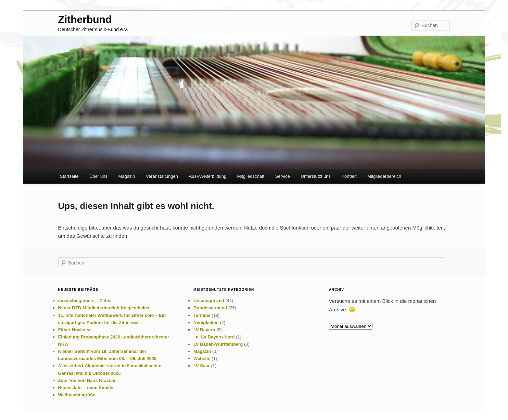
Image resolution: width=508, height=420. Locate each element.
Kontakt (349, 176)
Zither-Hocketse (75, 330)
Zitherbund (85, 19)
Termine (202, 315)
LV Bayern (204, 330)
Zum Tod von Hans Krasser (87, 380)
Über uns (98, 176)
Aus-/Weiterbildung (208, 176)
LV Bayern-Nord (218, 337)
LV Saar (201, 366)
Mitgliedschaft (251, 176)
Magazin (126, 176)
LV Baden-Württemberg (218, 344)
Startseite (69, 176)
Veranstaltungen (162, 176)
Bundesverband (210, 308)
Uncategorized (209, 301)
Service (283, 176)
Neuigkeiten (206, 323)
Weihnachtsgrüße (77, 395)
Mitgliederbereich (384, 176)
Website (202, 359)
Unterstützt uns (316, 176)
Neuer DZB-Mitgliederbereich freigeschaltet (104, 308)
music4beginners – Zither (85, 301)
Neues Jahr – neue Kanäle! (86, 388)
